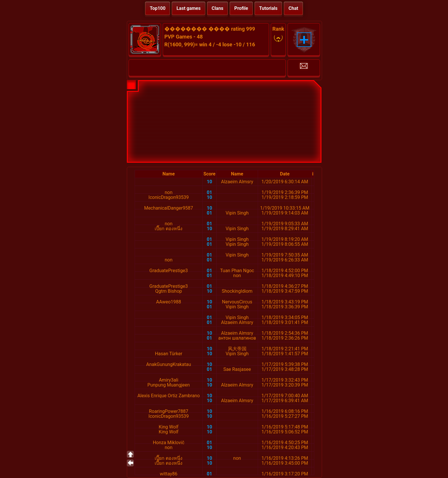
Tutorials (268, 8)
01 (209, 192)
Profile (241, 8)
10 (209, 182)
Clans (217, 8)
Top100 (158, 8)
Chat (293, 8)
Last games (188, 8)
